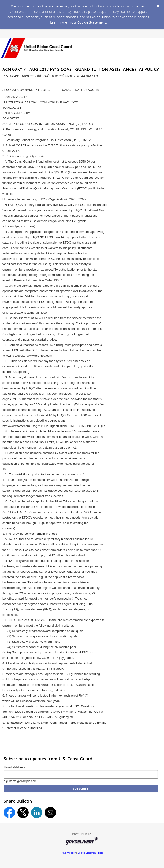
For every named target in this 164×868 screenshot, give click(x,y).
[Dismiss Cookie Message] (158, 6)
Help (101, 853)
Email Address (15, 767)
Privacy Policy (68, 853)
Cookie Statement (92, 22)
